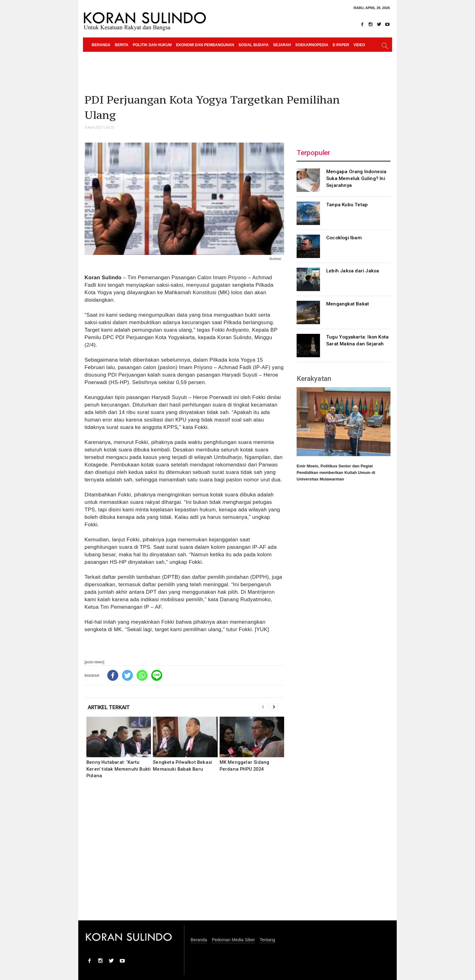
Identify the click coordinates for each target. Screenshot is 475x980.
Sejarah (282, 45)
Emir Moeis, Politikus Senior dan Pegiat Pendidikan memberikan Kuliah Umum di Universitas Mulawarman (336, 473)
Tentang (267, 940)
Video (359, 45)
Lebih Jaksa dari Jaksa (353, 271)
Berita (122, 45)
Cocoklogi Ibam (344, 238)
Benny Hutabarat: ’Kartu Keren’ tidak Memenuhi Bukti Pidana (119, 769)
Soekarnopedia (312, 45)
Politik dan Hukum (152, 45)
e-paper (341, 45)
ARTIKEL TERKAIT (109, 707)
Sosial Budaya (253, 45)
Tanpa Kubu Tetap (347, 205)
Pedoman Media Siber (233, 940)
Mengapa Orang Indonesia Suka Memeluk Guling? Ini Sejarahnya (356, 178)
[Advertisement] (184, 854)
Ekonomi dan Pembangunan (205, 45)
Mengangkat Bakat (348, 304)
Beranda (101, 45)
